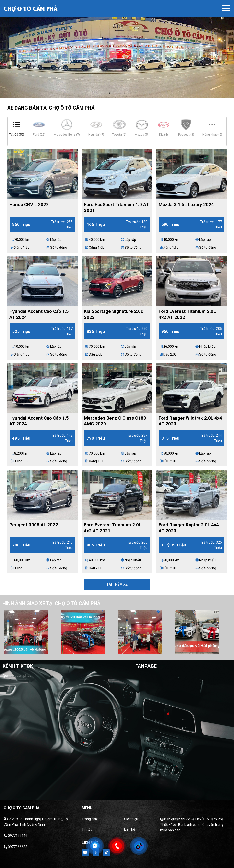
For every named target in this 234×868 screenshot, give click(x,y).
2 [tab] (117, 93)
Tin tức (87, 829)
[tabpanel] (117, 49)
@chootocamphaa (17, 676)
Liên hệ (129, 829)
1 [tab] (110, 93)
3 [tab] (124, 93)
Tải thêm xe (117, 584)
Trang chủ (89, 819)
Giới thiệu (131, 819)
